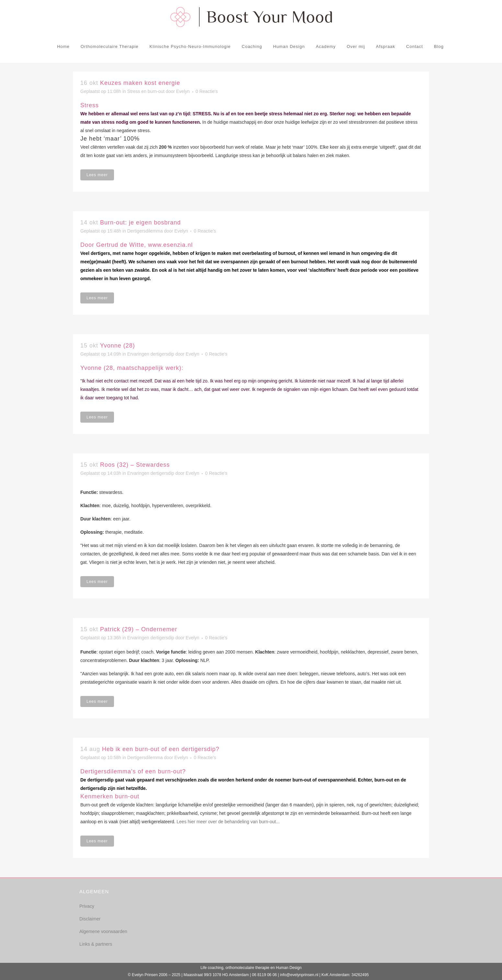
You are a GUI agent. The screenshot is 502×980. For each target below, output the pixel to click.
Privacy (87, 906)
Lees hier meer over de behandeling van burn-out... (228, 822)
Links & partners (96, 944)
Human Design (289, 968)
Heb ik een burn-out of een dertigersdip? (161, 749)
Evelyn (183, 91)
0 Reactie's (207, 91)
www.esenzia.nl (170, 245)
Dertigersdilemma (145, 231)
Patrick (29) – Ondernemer (139, 629)
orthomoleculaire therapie (247, 968)
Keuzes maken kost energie (140, 83)
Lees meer (97, 175)
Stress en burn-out (146, 91)
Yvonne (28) (118, 346)
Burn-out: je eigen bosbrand (140, 222)
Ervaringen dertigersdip (151, 354)
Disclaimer (90, 919)
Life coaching (212, 968)
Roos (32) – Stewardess (135, 465)
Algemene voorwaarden (103, 931)
